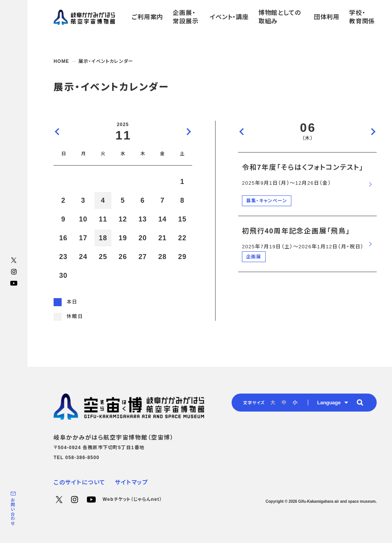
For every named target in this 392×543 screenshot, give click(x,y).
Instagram (14, 272)
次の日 (373, 131)
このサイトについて (80, 482)
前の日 (242, 131)
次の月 (188, 131)
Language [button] (329, 403)
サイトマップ (131, 482)
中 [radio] (284, 403)
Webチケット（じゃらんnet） (132, 499)
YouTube (14, 283)
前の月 (57, 131)
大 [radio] (273, 403)
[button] (360, 402)
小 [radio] (295, 403)
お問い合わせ (13, 512)
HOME (61, 61)
